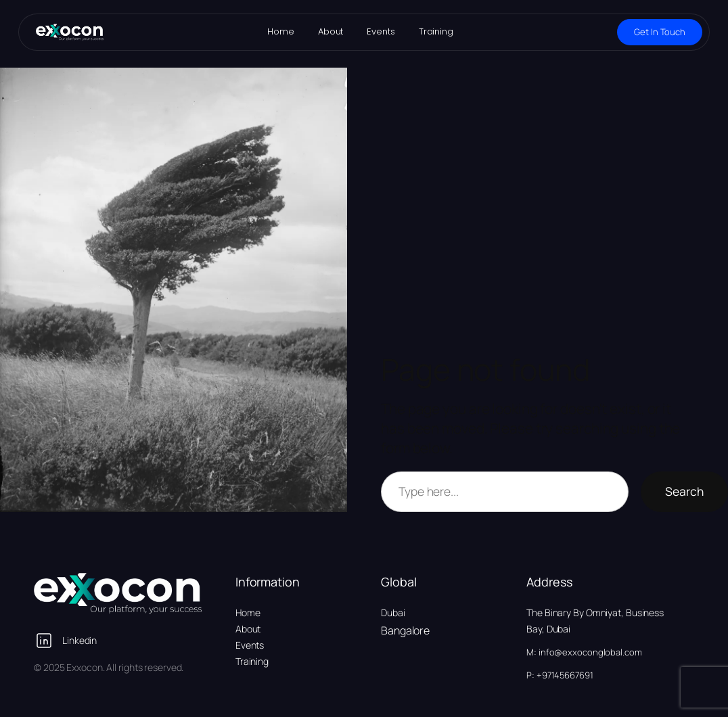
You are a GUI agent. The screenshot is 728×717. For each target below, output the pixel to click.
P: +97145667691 (560, 675)
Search (684, 491)
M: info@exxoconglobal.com (584, 652)
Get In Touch (660, 32)
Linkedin (79, 640)
